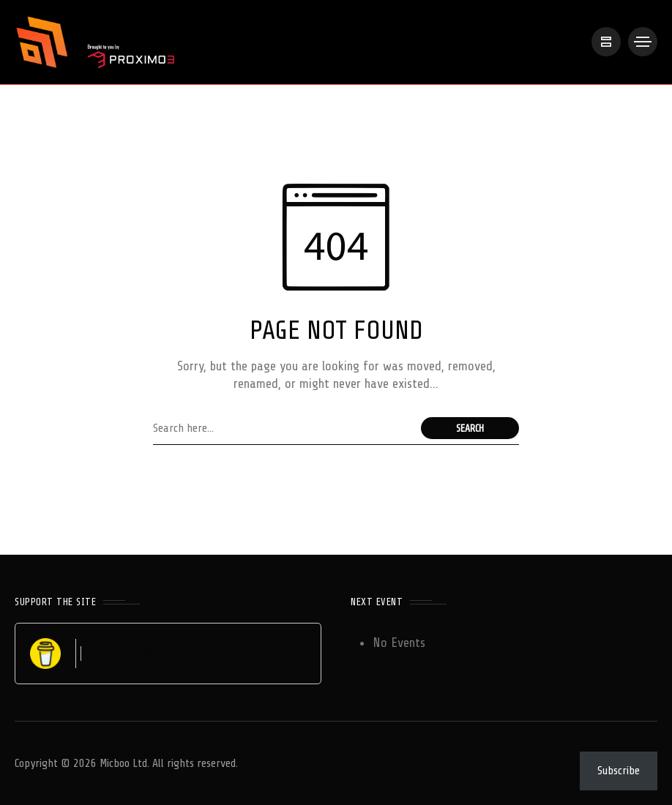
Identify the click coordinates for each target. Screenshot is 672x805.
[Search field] (283, 428)
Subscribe (619, 771)
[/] (606, 42)
